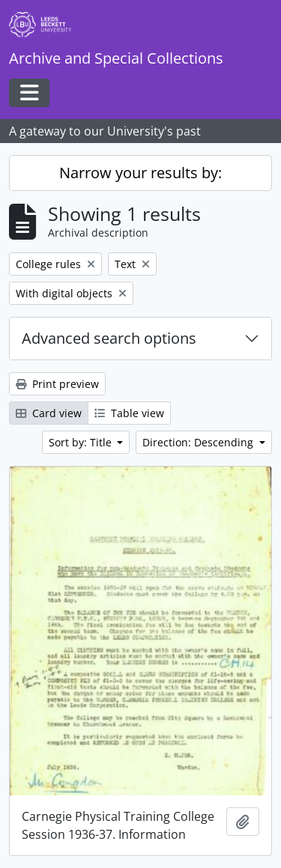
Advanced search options (109, 338)
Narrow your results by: (140, 173)
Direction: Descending (199, 442)
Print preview (57, 384)
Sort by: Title (82, 442)
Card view (49, 413)
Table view (129, 413)
